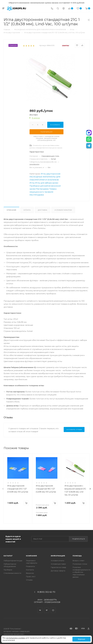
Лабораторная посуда (13, 561)
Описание (11, 210)
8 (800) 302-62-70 (46, 592)
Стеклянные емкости (12, 573)
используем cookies (16, 638)
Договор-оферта (58, 571)
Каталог (8, 556)
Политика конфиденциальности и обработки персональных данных (82, 572)
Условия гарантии (63, 210)
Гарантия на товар (58, 567)
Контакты (30, 570)
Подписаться (79, 539)
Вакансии (30, 573)
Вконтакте (40, 608)
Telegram (47, 608)
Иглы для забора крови (47, 183)
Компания (31, 556)
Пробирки (8, 570)
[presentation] (3, 489)
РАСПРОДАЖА (37, 195)
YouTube (53, 608)
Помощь (77, 556)
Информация (58, 556)
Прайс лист (31, 576)
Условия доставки (58, 564)
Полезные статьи (80, 564)
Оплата (27, 210)
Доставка (43, 210)
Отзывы (29, 580)
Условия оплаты (58, 561)
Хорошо (81, 639)
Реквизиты (30, 566)
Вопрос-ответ (79, 561)
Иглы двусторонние (51, 174)
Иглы (32, 183)
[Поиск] (58, 9)
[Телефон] (52, 9)
